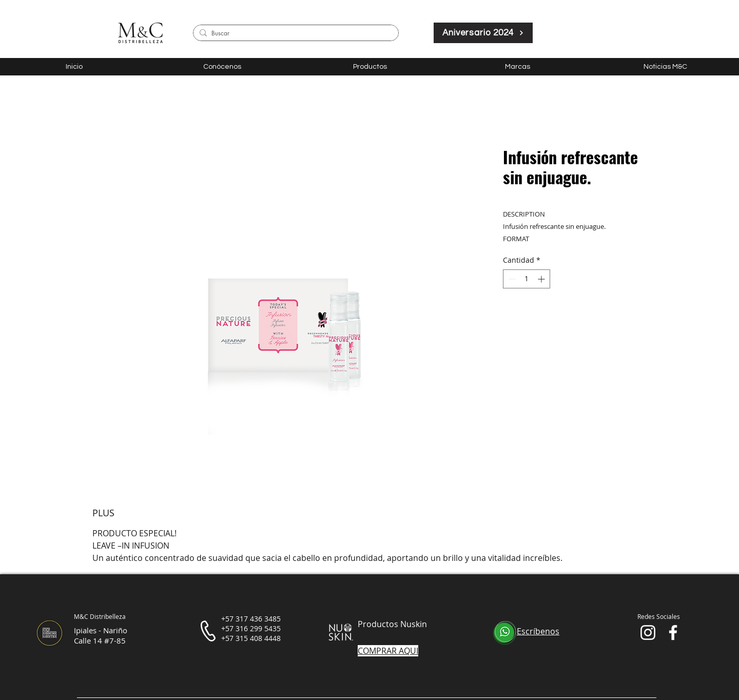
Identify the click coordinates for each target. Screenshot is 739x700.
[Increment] (542, 279)
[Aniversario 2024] (483, 33)
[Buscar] (294, 34)
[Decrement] (511, 279)
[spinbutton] (527, 279)
